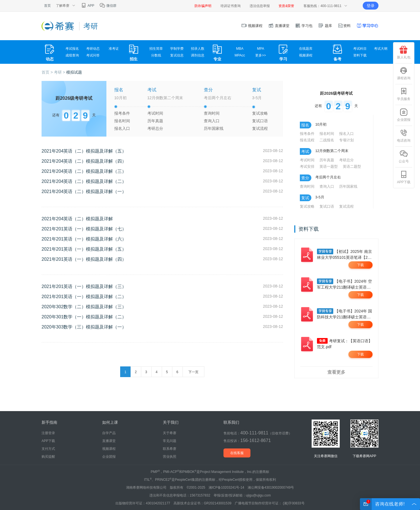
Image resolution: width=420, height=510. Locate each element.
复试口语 (260, 121)
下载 (360, 265)
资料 (344, 26)
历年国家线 (214, 128)
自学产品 (109, 433)
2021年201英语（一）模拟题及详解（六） (84, 239)
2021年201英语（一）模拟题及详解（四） (84, 259)
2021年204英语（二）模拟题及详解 (77, 219)
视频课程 (252, 26)
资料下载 (360, 55)
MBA (240, 49)
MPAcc (240, 55)
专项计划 (346, 140)
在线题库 (306, 49)
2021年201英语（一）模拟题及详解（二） (84, 297)
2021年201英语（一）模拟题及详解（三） (84, 286)
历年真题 (155, 121)
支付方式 (48, 449)
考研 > (60, 72)
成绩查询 (72, 55)
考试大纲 (381, 49)
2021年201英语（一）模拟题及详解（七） (84, 229)
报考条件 (122, 113)
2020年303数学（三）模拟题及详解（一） (84, 327)
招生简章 (156, 49)
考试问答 (93, 55)
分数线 (156, 55)
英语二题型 (352, 166)
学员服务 (404, 94)
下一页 (193, 372)
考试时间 (155, 113)
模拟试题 (74, 72)
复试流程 (260, 128)
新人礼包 (404, 53)
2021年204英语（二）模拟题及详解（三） (84, 171)
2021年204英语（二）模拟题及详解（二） (84, 181)
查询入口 (212, 121)
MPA (261, 49)
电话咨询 (404, 136)
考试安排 (307, 166)
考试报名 (72, 49)
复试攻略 (260, 113)
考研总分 (155, 128)
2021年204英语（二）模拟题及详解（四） (84, 161)
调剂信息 (198, 55)
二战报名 (327, 140)
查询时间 (212, 113)
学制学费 (177, 49)
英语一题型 (329, 166)
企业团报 (404, 115)
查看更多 (336, 372)
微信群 (108, 6)
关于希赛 (170, 433)
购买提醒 (48, 457)
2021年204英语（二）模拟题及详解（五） (84, 151)
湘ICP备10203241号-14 (226, 488)
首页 (47, 6)
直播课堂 (279, 26)
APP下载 (404, 177)
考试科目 (360, 49)
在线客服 (237, 453)
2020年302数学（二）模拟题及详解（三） (84, 307)
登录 (371, 6)
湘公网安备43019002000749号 (271, 488)
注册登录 (48, 433)
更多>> (261, 55)
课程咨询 (404, 73)
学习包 (304, 26)
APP (87, 6)
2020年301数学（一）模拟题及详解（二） (84, 317)
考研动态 (93, 49)
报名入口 (122, 128)
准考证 (114, 49)
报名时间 (122, 121)
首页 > (48, 72)
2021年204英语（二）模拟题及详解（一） (84, 191)
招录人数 (198, 49)
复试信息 (177, 55)
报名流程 (307, 140)
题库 (325, 26)
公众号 (404, 157)
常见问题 (170, 441)
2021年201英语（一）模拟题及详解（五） (84, 249)
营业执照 (170, 457)
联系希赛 (170, 449)
